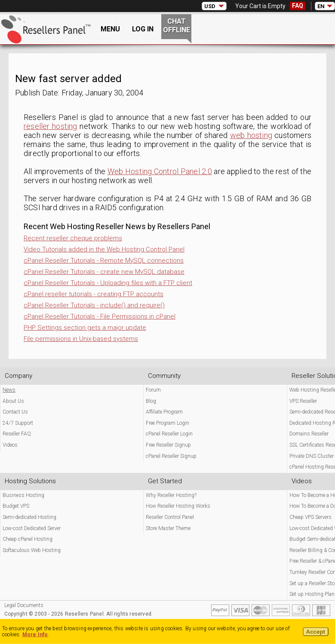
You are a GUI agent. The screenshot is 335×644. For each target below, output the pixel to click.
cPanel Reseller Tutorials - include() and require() (94, 305)
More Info (35, 635)
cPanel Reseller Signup (171, 456)
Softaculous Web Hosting (32, 550)
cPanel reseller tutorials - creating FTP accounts (94, 294)
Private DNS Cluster (312, 456)
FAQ (298, 6)
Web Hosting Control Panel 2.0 (160, 171)
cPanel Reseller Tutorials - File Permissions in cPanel (100, 316)
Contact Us (15, 412)
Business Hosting (23, 495)
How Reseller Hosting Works (178, 506)
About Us (13, 401)
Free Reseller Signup (168, 445)
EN (321, 6)
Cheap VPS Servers (310, 517)
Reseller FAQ (17, 434)
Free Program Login (167, 423)
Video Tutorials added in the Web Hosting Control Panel (104, 249)
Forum (153, 390)
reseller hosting (51, 126)
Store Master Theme (168, 528)
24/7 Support (18, 423)
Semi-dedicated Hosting (29, 517)
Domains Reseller (309, 434)
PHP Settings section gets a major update (85, 328)
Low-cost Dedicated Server (32, 528)
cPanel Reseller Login (169, 434)
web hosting (251, 135)
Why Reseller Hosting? (171, 495)
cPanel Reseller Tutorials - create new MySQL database (104, 272)
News (9, 390)
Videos (10, 445)
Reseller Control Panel (170, 517)
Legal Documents (24, 605)
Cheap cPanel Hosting (28, 539)
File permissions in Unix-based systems (81, 339)
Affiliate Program (164, 412)
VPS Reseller (303, 401)
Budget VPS (16, 506)
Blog (151, 401)
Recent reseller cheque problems (73, 238)
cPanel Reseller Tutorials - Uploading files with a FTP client (108, 283)
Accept (316, 632)
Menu (110, 29)
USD (210, 6)
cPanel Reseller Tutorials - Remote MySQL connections (104, 261)
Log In (143, 29)
